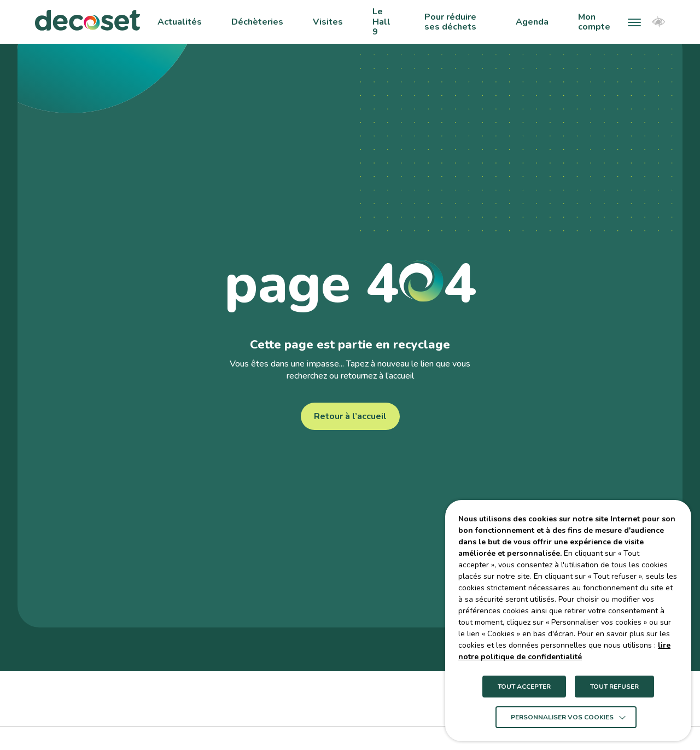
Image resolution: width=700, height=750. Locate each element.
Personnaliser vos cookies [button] (562, 717)
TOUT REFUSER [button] (614, 687)
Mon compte (594, 22)
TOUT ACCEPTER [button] (524, 687)
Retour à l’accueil (350, 416)
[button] (634, 22)
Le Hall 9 (381, 22)
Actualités (180, 22)
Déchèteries (257, 22)
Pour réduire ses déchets (450, 22)
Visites (328, 22)
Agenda (532, 22)
